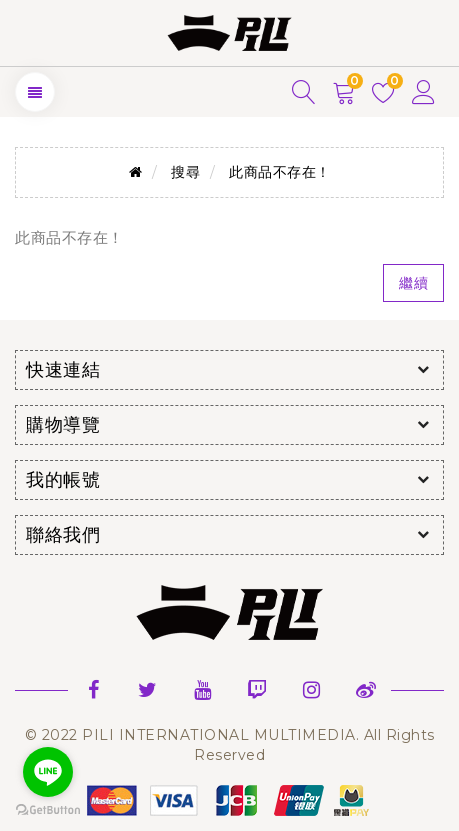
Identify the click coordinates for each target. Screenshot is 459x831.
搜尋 (185, 172)
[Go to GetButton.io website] (48, 810)
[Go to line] (48, 772)
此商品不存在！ (280, 172)
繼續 (413, 283)
